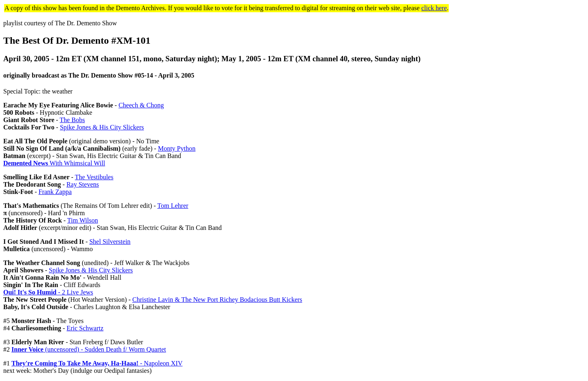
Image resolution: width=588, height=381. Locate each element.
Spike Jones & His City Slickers (102, 127)
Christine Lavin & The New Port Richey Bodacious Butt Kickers (217, 300)
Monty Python (177, 148)
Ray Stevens (83, 184)
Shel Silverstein (110, 242)
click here (434, 8)
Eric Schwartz (85, 328)
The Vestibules (94, 177)
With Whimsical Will (54, 163)
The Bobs (72, 120)
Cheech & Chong (141, 105)
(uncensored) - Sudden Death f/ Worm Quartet (89, 349)
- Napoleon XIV (97, 363)
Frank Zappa (55, 192)
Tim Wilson (83, 220)
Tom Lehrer (173, 206)
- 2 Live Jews (48, 292)
